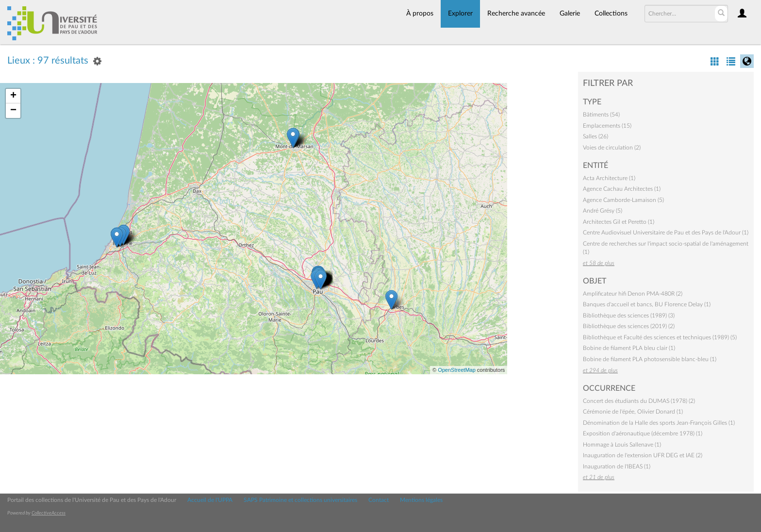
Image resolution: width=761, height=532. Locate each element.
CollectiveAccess (49, 513)
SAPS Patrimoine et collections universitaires (300, 500)
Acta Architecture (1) (609, 178)
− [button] (13, 111)
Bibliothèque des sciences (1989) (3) (629, 316)
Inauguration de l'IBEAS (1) (617, 466)
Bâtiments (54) (601, 115)
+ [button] (13, 96)
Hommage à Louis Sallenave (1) (622, 445)
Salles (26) (596, 136)
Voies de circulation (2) (612, 148)
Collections (611, 14)
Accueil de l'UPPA (210, 500)
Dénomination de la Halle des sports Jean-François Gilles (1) (659, 423)
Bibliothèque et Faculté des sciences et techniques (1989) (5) (660, 337)
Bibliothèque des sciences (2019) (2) (629, 326)
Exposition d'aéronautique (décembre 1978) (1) (643, 433)
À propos (420, 14)
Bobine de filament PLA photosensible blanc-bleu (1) (650, 359)
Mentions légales (421, 500)
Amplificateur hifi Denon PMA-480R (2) (633, 294)
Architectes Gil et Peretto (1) (619, 222)
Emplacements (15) (607, 126)
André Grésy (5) (603, 211)
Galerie (570, 14)
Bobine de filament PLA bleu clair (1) (629, 348)
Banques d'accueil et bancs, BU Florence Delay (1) (647, 304)
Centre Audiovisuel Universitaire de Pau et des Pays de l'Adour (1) (666, 233)
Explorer (460, 14)
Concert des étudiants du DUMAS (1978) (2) (639, 401)
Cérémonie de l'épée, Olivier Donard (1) (633, 412)
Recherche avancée (516, 14)
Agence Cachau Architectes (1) (622, 189)
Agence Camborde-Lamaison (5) (623, 200)
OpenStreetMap (457, 370)
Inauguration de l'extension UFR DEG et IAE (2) (643, 455)
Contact (379, 500)
